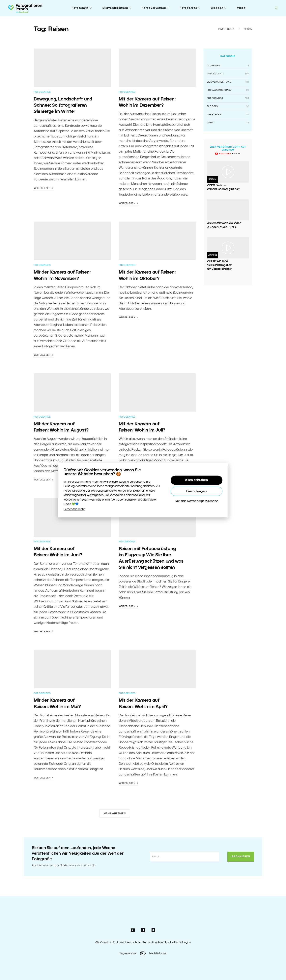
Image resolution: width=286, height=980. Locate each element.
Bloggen (217, 8)
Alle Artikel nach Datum (110, 942)
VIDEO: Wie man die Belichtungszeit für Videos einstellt (219, 265)
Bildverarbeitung (115, 8)
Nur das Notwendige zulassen (197, 501)
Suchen (158, 942)
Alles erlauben (196, 480)
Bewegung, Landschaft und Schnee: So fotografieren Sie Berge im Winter (63, 106)
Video (241, 8)
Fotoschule (80, 8)
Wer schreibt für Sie (139, 942)
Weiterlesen (44, 188)
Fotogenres (188, 8)
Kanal (228, 154)
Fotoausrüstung (154, 8)
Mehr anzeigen (115, 813)
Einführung (227, 29)
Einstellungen (196, 491)
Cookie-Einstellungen (178, 942)
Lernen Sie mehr (74, 509)
